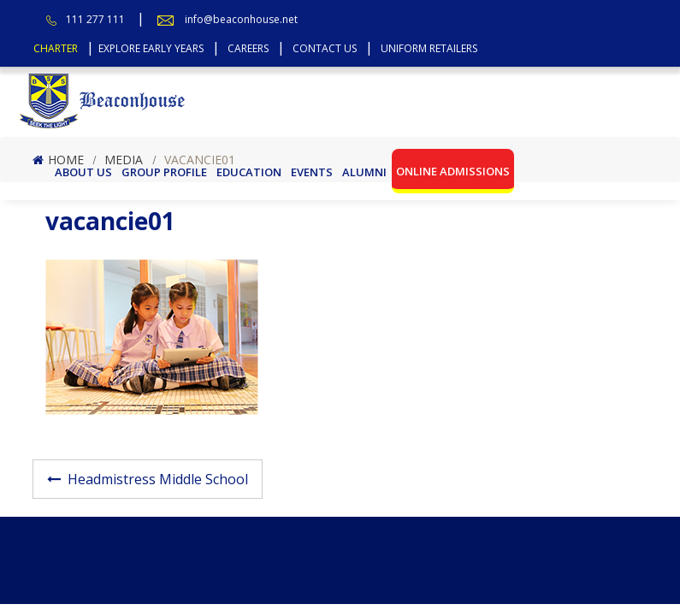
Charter (56, 48)
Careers (248, 48)
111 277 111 (95, 19)
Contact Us (325, 48)
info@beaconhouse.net (241, 19)
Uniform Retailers (429, 48)
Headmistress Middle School (158, 479)
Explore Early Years (151, 48)
